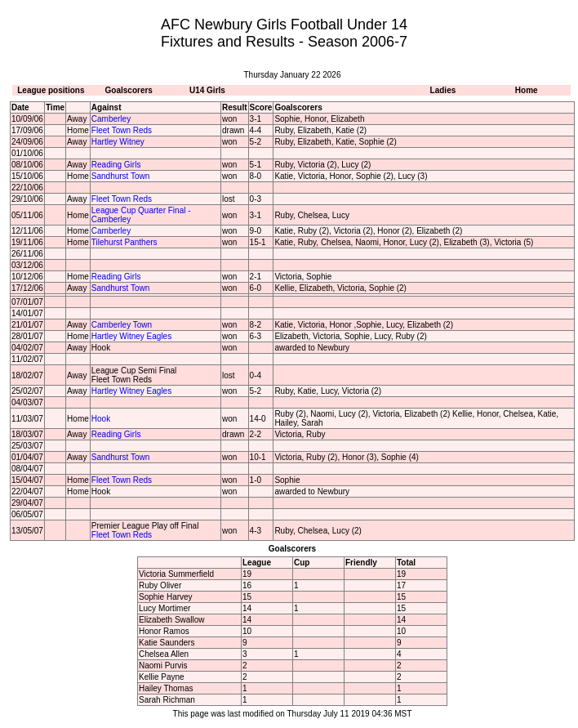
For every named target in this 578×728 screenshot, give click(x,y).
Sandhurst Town (121, 176)
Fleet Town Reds (122, 130)
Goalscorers (129, 90)
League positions (51, 90)
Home (527, 90)
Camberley (111, 119)
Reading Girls (116, 165)
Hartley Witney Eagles (131, 336)
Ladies (443, 90)
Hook (101, 419)
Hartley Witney (118, 142)
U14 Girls (207, 90)
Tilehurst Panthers (124, 242)
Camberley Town (122, 325)
